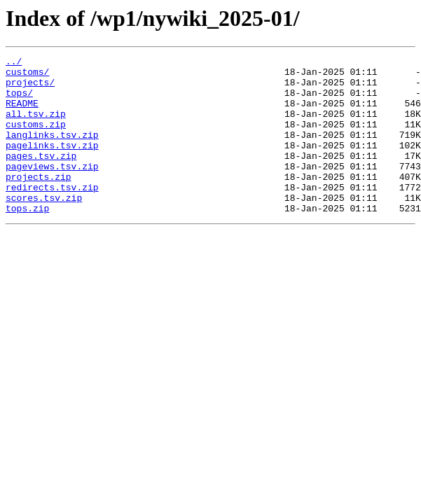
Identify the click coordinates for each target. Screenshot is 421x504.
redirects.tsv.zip (52, 214)
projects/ (30, 88)
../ (14, 63)
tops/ (19, 101)
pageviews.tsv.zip (52, 189)
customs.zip (36, 139)
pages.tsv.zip (41, 176)
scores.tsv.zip (44, 227)
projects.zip (39, 202)
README (22, 113)
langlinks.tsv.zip (52, 151)
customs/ (27, 76)
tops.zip (27, 239)
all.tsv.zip (36, 126)
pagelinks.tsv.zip (52, 164)
